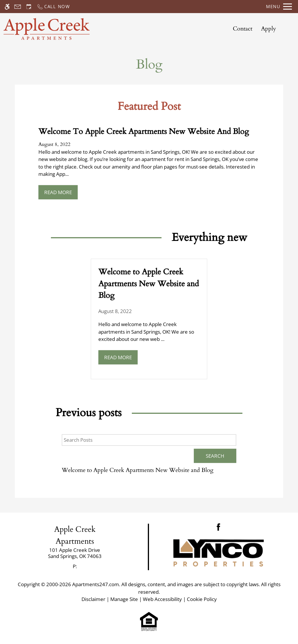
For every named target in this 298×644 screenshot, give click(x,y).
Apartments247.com (96, 584)
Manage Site (124, 599)
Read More (58, 192)
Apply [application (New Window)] (269, 29)
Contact (243, 29)
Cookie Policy (202, 599)
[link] (75, 553)
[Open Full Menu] (279, 7)
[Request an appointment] (29, 7)
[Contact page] (18, 7)
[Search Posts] (149, 440)
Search (215, 456)
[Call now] (53, 7)
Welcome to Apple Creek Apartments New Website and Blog (138, 470)
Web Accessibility (162, 599)
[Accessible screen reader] (7, 7)
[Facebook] (218, 526)
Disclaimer (93, 599)
